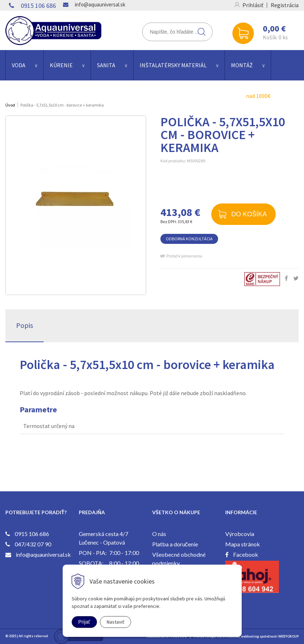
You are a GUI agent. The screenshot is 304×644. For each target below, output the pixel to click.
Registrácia (285, 5)
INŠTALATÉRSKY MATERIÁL (173, 65)
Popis (25, 325)
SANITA (106, 65)
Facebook (246, 554)
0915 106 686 (38, 6)
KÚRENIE (61, 65)
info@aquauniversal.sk (100, 4)
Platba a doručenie (175, 544)
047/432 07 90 (33, 544)
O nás (159, 534)
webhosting (250, 636)
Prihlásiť (253, 5)
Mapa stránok (243, 544)
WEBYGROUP (288, 636)
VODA (19, 65)
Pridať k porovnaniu (184, 256)
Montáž (242, 65)
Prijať (84, 622)
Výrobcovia (240, 534)
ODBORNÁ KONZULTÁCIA (189, 239)
